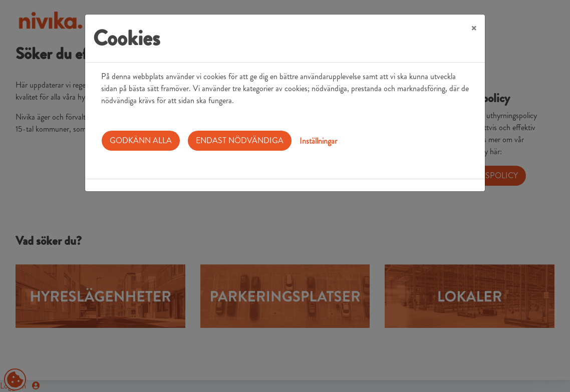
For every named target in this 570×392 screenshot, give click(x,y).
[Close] (474, 29)
